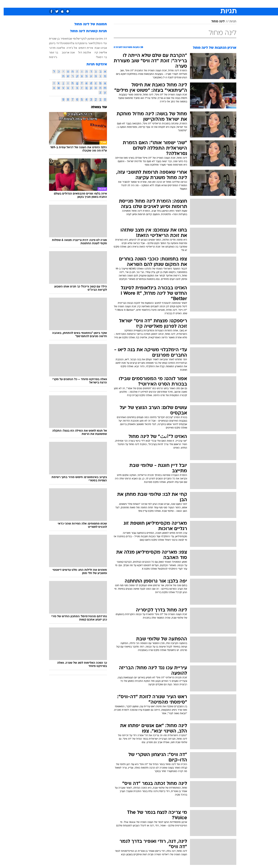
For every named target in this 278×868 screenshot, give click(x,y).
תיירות (124, 4)
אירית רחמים (82, 48)
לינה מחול (214, 22)
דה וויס (99, 39)
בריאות (137, 4)
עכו (93, 39)
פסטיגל (61, 43)
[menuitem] (205, 4)
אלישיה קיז (97, 52)
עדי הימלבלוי (96, 43)
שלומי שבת (70, 39)
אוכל (149, 4)
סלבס (170, 4)
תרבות (182, 4)
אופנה (95, 4)
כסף (159, 4)
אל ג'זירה (68, 48)
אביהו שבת (97, 48)
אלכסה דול (81, 52)
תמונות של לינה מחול (87, 24)
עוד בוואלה (95, 107)
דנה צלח (71, 43)
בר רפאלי (98, 57)
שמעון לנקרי (84, 39)
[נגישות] (5, 4)
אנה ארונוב (65, 52)
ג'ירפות (49, 57)
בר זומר (50, 52)
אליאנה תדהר (53, 48)
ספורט (194, 4)
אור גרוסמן (82, 43)
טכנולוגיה (109, 4)
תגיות (229, 22)
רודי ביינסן (51, 43)
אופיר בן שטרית (54, 39)
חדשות (207, 4)
